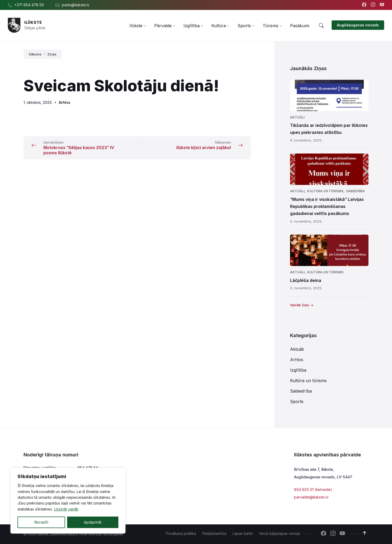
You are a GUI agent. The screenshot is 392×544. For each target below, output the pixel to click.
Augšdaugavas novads (358, 25)
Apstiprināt (93, 522)
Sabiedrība (355, 191)
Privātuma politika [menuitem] (181, 533)
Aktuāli (297, 117)
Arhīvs (65, 102)
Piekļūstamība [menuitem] (214, 533)
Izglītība (298, 370)
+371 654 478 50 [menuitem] (29, 5)
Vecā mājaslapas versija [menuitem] (279, 533)
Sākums (35, 54)
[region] (68, 501)
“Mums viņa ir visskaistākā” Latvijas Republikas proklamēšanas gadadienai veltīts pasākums (327, 206)
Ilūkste (33, 22)
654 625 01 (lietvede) (313, 489)
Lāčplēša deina (306, 280)
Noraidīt (41, 522)
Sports (297, 401)
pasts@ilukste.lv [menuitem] (76, 5)
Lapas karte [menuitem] (243, 533)
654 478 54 (88, 468)
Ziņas (52, 54)
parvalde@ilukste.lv (311, 497)
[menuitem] (136, 26)
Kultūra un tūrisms (325, 191)
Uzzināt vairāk (66, 509)
